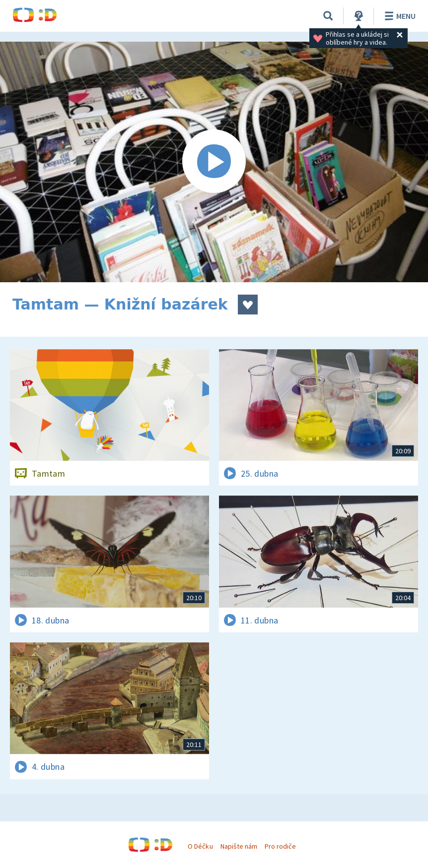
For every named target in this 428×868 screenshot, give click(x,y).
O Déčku (200, 846)
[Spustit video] (214, 162)
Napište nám (239, 846)
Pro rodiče (280, 846)
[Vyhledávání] (328, 16)
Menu (398, 16)
